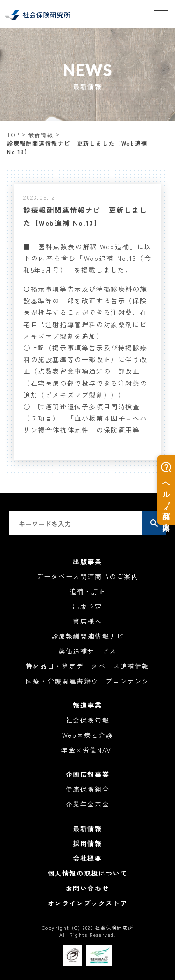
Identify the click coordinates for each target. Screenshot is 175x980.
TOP (13, 135)
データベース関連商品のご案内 (87, 576)
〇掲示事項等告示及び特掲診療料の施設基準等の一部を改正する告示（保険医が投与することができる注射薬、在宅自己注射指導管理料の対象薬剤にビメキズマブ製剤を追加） (85, 312)
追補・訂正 (88, 591)
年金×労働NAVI (87, 750)
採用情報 (87, 843)
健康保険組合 (88, 789)
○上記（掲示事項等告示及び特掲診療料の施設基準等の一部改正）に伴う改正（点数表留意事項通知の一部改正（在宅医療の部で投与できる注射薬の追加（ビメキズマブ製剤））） (85, 371)
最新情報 (41, 135)
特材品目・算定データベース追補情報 (87, 666)
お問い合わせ (88, 888)
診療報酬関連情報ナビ (88, 636)
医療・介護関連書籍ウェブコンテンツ (87, 681)
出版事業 (87, 561)
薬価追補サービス (87, 651)
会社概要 (87, 858)
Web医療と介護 (88, 735)
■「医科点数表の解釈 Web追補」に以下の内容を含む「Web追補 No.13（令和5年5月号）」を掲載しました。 (87, 258)
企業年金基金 (88, 804)
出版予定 (87, 606)
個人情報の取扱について (88, 873)
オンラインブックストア (88, 903)
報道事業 (87, 705)
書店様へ (87, 621)
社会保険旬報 (88, 720)
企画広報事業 (88, 774)
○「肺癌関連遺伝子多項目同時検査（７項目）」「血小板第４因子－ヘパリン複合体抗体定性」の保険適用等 (85, 418)
